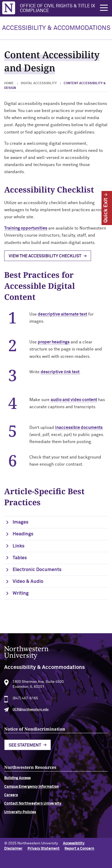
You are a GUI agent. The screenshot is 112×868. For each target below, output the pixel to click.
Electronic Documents (37, 570)
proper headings (54, 342)
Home (9, 83)
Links (18, 546)
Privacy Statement (44, 849)
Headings (23, 534)
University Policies (20, 819)
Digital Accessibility (39, 83)
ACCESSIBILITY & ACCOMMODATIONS (56, 28)
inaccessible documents (79, 428)
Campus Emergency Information (31, 793)
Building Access (17, 785)
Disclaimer (13, 849)
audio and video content (74, 400)
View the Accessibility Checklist (45, 256)
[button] (104, 8)
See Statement (25, 752)
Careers (11, 802)
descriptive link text (60, 372)
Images (20, 522)
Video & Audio (28, 582)
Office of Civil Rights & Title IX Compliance (58, 8)
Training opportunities (26, 228)
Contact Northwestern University (33, 810)
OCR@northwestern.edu (31, 716)
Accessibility (74, 843)
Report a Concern (79, 849)
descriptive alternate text (62, 314)
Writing (21, 593)
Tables (20, 558)
